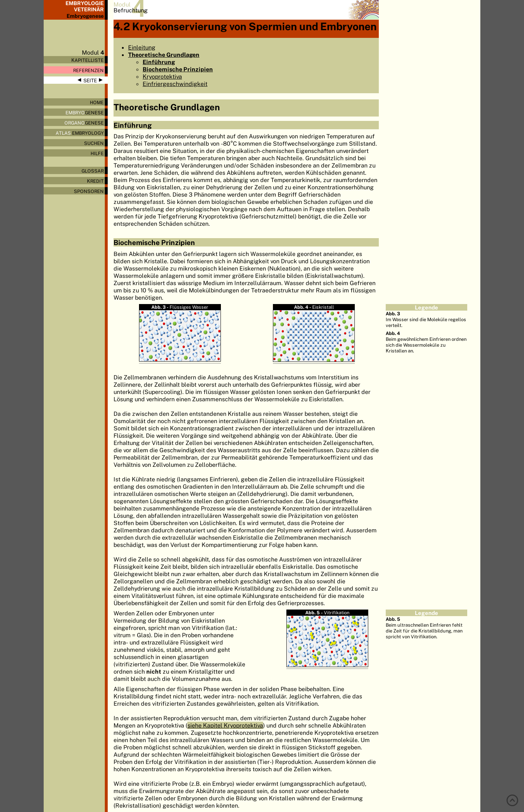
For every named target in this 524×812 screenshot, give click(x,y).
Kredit (95, 181)
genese (85, 113)
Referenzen (88, 70)
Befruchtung (131, 10)
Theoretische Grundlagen (164, 55)
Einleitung (142, 47)
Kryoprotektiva (162, 76)
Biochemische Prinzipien (178, 69)
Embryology (80, 133)
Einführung (159, 62)
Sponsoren (89, 191)
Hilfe (97, 153)
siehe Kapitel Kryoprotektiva (225, 725)
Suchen (94, 143)
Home (97, 102)
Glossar (93, 171)
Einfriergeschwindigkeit (175, 84)
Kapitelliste (88, 60)
